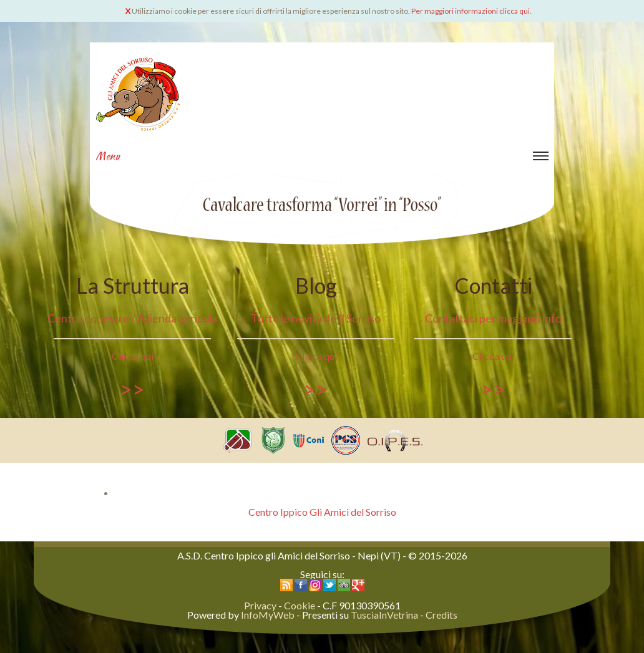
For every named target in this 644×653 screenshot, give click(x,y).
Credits (442, 615)
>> (132, 389)
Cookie (300, 605)
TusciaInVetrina (384, 615)
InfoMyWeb (268, 615)
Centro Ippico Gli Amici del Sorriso (322, 512)
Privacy (260, 605)
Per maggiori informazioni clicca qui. (471, 11)
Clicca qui (133, 356)
